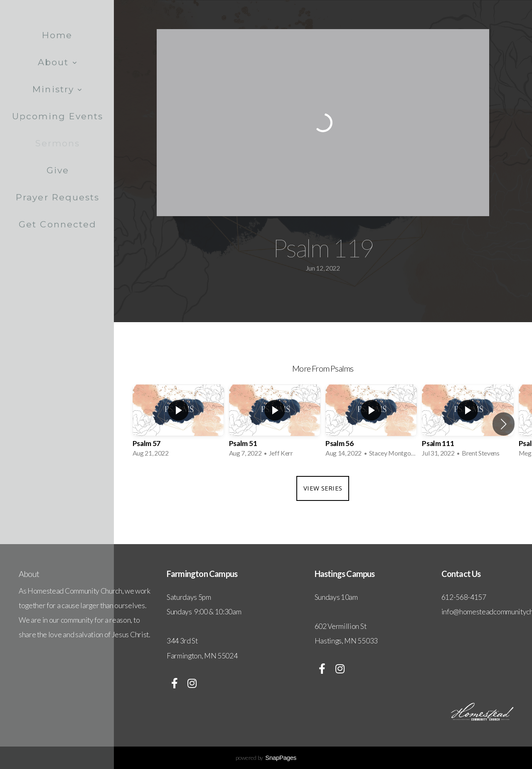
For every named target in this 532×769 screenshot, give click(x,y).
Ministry (58, 89)
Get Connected (58, 224)
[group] (178, 424)
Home (57, 35)
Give (58, 170)
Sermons (58, 143)
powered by (266, 758)
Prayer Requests (58, 197)
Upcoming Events (58, 116)
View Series (323, 488)
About (58, 62)
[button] (504, 424)
